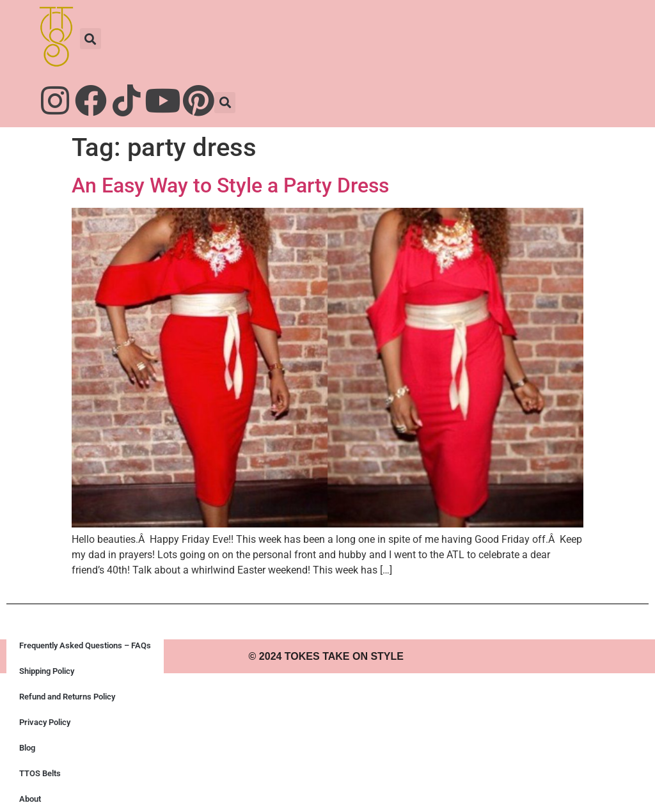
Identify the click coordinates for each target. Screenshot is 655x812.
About (30, 799)
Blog (27, 748)
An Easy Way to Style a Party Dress (230, 185)
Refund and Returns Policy (67, 697)
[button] (91, 39)
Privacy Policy (45, 722)
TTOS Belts (40, 773)
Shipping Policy (47, 671)
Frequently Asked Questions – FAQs (85, 645)
